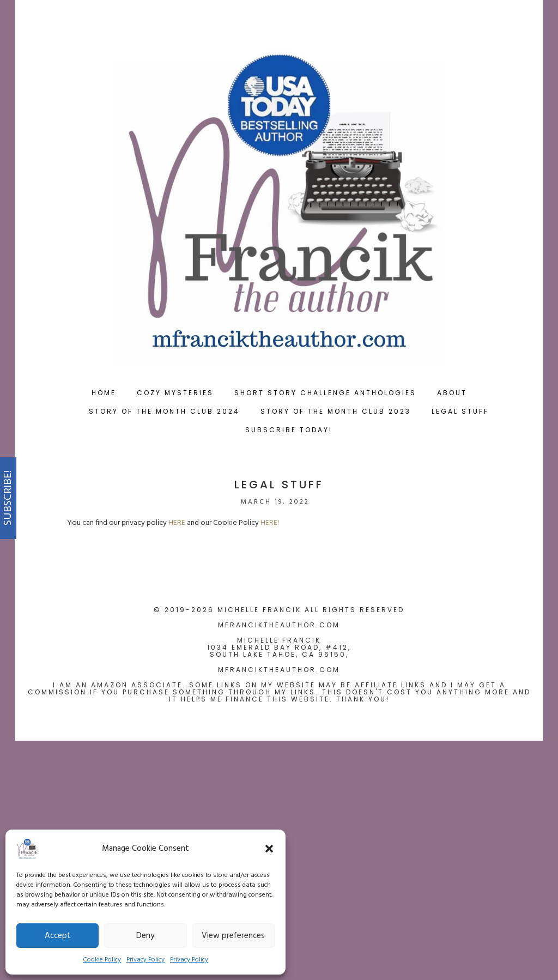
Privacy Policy (145, 960)
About (452, 393)
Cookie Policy (102, 960)
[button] (269, 849)
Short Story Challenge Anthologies (325, 393)
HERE (177, 523)
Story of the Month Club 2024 (164, 411)
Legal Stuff (460, 411)
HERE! (270, 523)
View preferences (233, 936)
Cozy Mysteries (175, 393)
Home (104, 393)
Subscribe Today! (289, 430)
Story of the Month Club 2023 (336, 411)
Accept (58, 936)
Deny (145, 936)
